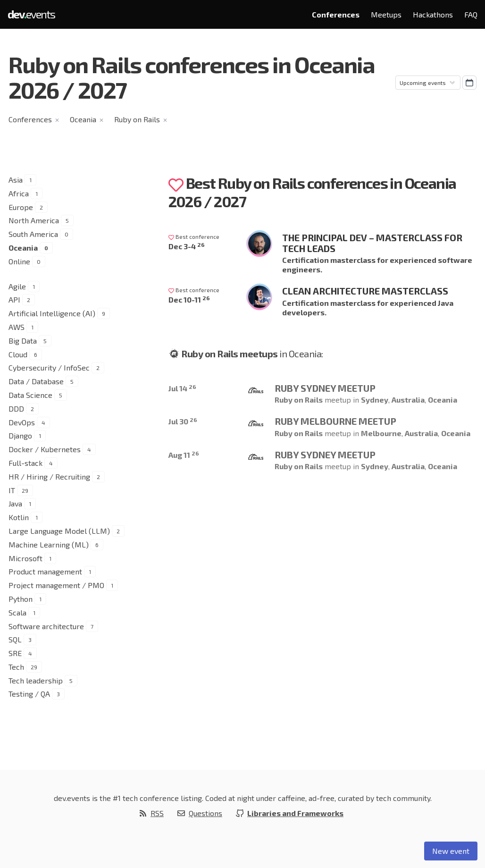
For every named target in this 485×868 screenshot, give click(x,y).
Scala (17, 612)
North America (34, 220)
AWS (17, 327)
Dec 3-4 (187, 246)
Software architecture (46, 626)
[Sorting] (428, 83)
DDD (16, 409)
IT (12, 490)
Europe (21, 207)
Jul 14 (182, 388)
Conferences (336, 14)
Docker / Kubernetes (45, 449)
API (14, 299)
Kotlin (19, 517)
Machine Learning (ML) (49, 544)
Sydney (375, 400)
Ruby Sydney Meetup (325, 388)
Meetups (386, 14)
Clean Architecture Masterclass (365, 291)
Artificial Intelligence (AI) (52, 313)
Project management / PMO (56, 585)
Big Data (23, 341)
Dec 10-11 (189, 299)
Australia (408, 400)
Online (19, 261)
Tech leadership (36, 680)
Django (20, 435)
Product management (45, 571)
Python (21, 599)
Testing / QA (29, 694)
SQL (15, 639)
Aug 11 (184, 455)
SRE (15, 653)
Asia (16, 180)
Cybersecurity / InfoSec (49, 367)
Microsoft (25, 558)
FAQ (471, 14)
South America (33, 234)
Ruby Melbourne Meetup (335, 421)
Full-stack (25, 463)
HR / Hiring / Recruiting (49, 476)
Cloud (18, 354)
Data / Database (36, 381)
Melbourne (381, 433)
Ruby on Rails (137, 119)
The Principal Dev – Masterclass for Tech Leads (372, 243)
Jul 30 (183, 421)
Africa (19, 193)
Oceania (83, 119)
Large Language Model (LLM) (59, 531)
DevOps (22, 422)
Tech (16, 667)
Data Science (30, 395)
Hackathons (433, 14)
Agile (17, 286)
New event (451, 851)
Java (15, 503)
